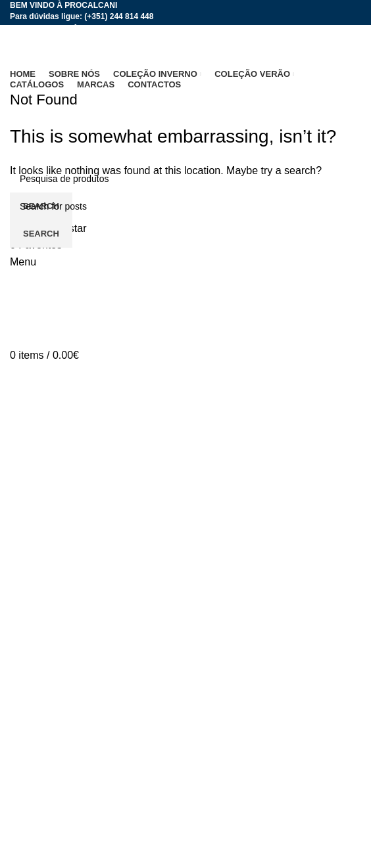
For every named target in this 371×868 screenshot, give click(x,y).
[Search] (185, 206)
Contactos (34, 785)
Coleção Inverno (48, 711)
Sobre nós (34, 686)
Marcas (27, 761)
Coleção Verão (44, 736)
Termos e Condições (58, 852)
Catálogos (34, 828)
